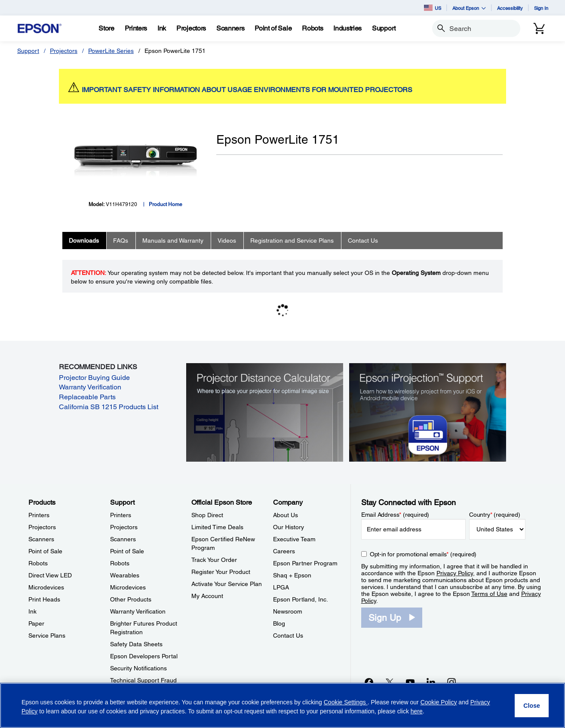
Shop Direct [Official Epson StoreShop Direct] (207, 515)
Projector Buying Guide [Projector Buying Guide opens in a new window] (94, 378)
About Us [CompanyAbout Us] (286, 515)
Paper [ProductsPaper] (36, 623)
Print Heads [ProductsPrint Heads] (44, 599)
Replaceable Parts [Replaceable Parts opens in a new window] (87, 397)
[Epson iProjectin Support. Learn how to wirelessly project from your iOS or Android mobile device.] (428, 412)
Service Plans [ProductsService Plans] (47, 635)
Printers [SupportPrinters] (121, 515)
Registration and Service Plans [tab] (292, 241)
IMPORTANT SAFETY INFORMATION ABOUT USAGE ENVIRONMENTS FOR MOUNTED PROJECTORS (247, 90)
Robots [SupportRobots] (120, 563)
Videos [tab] (227, 241)
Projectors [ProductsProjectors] (42, 527)
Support (28, 51)
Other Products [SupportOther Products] (131, 599)
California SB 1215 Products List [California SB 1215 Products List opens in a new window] (109, 407)
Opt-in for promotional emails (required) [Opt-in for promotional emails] (423, 554)
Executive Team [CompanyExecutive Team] (294, 539)
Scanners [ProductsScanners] (41, 539)
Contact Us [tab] (363, 241)
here (417, 711)
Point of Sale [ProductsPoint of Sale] (45, 551)
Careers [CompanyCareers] (284, 551)
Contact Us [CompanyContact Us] (288, 635)
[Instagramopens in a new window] (451, 682)
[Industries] (347, 28)
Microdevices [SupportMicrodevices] (128, 587)
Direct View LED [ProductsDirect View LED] (50, 575)
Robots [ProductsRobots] (38, 563)
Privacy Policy (455, 573)
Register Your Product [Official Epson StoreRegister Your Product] (221, 572)
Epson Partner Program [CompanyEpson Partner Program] (305, 563)
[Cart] (539, 28)
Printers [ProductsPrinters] (39, 515)
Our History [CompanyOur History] (289, 527)
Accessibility (510, 8)
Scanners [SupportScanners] (123, 539)
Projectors (64, 51)
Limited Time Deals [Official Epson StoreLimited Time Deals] (217, 527)
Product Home (166, 204)
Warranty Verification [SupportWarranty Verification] (138, 611)
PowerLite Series (111, 51)
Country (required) (495, 515)
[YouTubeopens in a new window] (410, 682)
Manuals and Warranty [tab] (173, 241)
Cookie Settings (346, 702)
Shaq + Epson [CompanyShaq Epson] (292, 575)
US (433, 8)
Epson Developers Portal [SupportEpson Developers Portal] (144, 656)
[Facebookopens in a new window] (369, 682)
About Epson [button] (469, 8)
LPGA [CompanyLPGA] (281, 587)
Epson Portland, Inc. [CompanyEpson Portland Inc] (301, 599)
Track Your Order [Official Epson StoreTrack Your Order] (214, 560)
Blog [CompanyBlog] (279, 623)
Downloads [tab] (84, 241)
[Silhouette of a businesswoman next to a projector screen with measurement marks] (265, 412)
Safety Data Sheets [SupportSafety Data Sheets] (136, 644)
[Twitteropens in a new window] (390, 682)
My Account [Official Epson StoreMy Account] (207, 596)
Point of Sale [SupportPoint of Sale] (127, 551)
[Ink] (162, 28)
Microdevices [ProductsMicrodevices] (46, 587)
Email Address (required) (395, 515)
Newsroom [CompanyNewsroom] (288, 611)
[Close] (532, 706)
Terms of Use (489, 594)
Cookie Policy (439, 702)
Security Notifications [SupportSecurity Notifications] (138, 668)
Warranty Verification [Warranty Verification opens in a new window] (90, 387)
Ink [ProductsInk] (32, 611)
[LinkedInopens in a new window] (431, 682)
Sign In (541, 8)
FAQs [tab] (121, 241)
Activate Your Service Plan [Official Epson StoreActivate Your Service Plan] (227, 584)
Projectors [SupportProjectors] (124, 527)
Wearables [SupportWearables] (125, 575)
